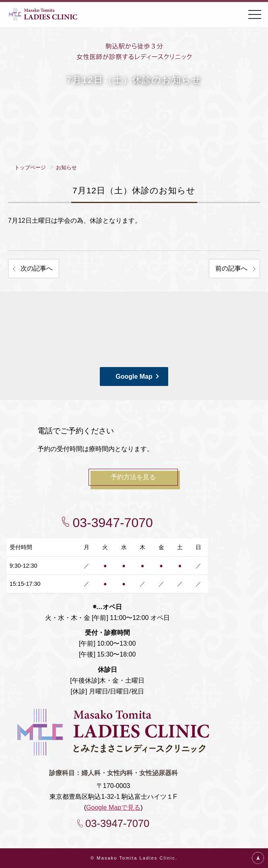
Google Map (134, 377)
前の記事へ (231, 268)
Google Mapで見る (113, 807)
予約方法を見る (133, 477)
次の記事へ (37, 268)
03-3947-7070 (113, 523)
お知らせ (66, 167)
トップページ (30, 167)
